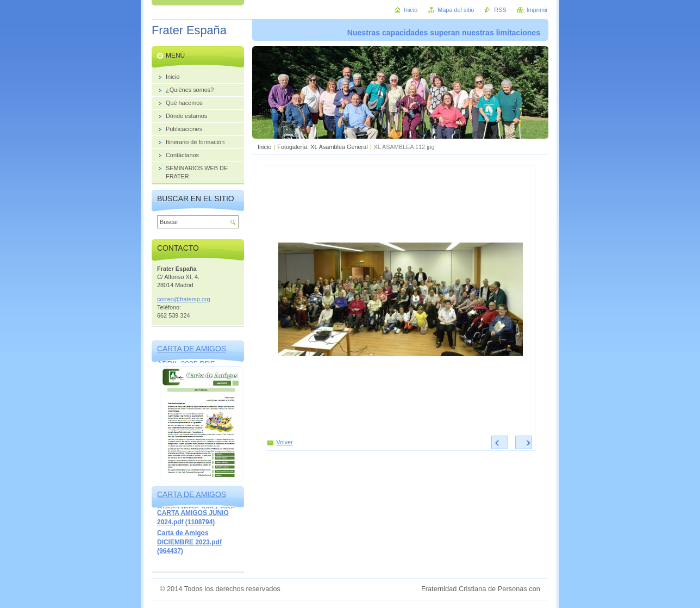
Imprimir (537, 10)
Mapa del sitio (456, 10)
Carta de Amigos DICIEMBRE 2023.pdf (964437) (189, 542)
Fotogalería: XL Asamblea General (322, 147)
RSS (500, 10)
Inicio (264, 147)
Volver (285, 442)
